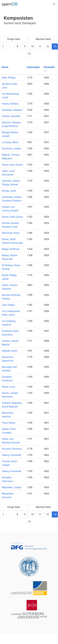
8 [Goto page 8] (17, 46)
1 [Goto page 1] (3, 46)
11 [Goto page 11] (40, 46)
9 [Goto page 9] (25, 46)
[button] (54, 4)
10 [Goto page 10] (32, 46)
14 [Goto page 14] (29, 54)
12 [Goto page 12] (47, 46)
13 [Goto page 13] (55, 46)
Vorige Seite (14, 39)
